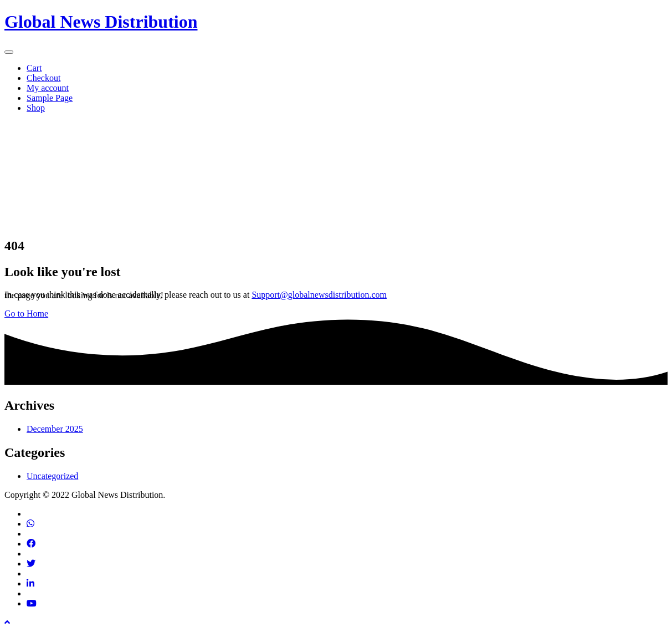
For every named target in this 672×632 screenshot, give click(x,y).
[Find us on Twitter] (31, 564)
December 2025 (55, 429)
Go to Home (26, 314)
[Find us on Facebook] (31, 544)
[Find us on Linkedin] (30, 583)
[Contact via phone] (30, 524)
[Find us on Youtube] (32, 603)
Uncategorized (52, 476)
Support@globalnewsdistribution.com (319, 295)
